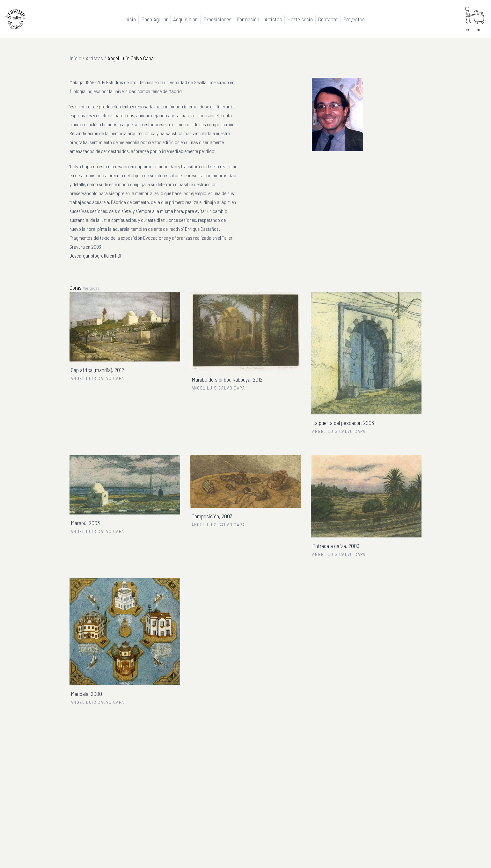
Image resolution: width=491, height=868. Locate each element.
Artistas (94, 58)
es (468, 29)
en (478, 29)
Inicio (75, 58)
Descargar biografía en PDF (96, 255)
